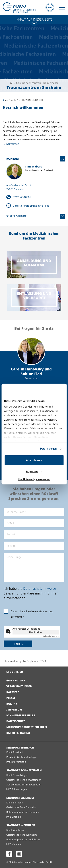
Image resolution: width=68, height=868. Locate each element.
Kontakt (13, 704)
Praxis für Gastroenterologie (21, 757)
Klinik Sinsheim (15, 803)
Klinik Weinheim (15, 830)
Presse (11, 698)
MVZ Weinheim (14, 844)
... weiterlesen (11, 144)
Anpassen (34, 471)
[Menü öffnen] (62, 8)
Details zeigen (48, 449)
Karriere (13, 692)
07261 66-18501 (22, 197)
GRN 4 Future (16, 680)
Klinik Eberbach (15, 752)
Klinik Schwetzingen (17, 775)
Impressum (14, 710)
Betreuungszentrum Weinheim (23, 839)
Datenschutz (16, 721)
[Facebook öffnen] (9, 854)
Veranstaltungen (19, 686)
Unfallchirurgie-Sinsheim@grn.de (31, 206)
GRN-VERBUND (15, 672)
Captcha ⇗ (51, 636)
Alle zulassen (34, 460)
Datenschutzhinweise (40, 588)
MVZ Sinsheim (14, 817)
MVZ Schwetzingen (17, 789)
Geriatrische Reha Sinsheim (21, 807)
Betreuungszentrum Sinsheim (23, 812)
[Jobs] (50, 7)
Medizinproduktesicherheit (27, 727)
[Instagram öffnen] (19, 854)
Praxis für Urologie (16, 762)
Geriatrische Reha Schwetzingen (24, 780)
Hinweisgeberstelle (21, 715)
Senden (18, 644)
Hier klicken (36, 632)
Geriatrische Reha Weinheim (22, 835)
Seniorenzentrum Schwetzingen (24, 785)
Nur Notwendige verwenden (34, 479)
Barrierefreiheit (18, 733)
